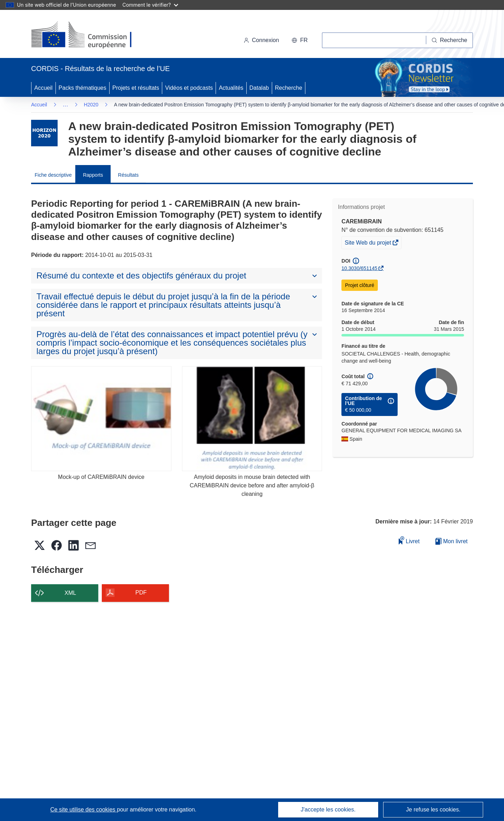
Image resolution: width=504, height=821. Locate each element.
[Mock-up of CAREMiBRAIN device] (101, 419)
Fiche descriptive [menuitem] (53, 175)
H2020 (91, 105)
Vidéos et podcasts (189, 88)
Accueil (43, 88)
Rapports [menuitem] (93, 175)
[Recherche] (450, 40)
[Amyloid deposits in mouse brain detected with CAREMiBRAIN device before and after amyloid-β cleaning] (252, 419)
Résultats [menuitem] (128, 175)
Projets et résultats (136, 88)
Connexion (261, 40)
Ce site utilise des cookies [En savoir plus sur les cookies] (84, 810)
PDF (141, 593)
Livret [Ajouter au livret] (409, 540)
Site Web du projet (368, 244)
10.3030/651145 (359, 268)
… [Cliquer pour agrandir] (65, 104)
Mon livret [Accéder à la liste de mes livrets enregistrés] (452, 541)
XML (71, 593)
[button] (300, 40)
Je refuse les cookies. (433, 810)
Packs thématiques (83, 88)
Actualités (231, 88)
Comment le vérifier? (150, 5)
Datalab (259, 88)
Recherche (289, 88)
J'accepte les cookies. (328, 810)
